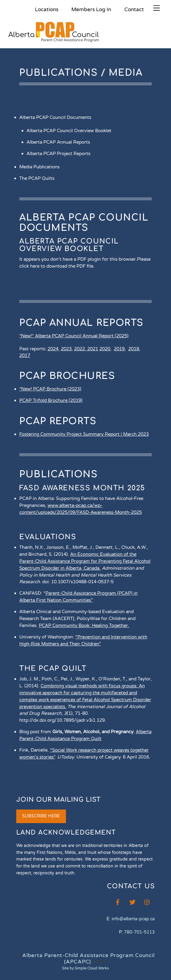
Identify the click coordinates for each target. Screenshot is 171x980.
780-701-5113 (139, 932)
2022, (81, 349)
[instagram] (147, 902)
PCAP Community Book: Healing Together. (84, 625)
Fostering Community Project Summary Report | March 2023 (84, 434)
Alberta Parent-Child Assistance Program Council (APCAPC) (89, 959)
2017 (25, 355)
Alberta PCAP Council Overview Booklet (69, 245)
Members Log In (91, 10)
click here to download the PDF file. (57, 266)
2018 (134, 349)
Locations (47, 10)
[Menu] (157, 8)
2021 (93, 349)
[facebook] (118, 902)
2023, (67, 349)
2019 (119, 349)
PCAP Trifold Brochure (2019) (51, 400)
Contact (134, 10)
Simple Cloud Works (92, 968)
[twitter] (132, 902)
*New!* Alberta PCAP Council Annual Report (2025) (74, 336)
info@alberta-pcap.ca (133, 919)
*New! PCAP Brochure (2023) (50, 389)
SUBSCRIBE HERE (41, 816)
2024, (54, 349)
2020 (105, 349)
